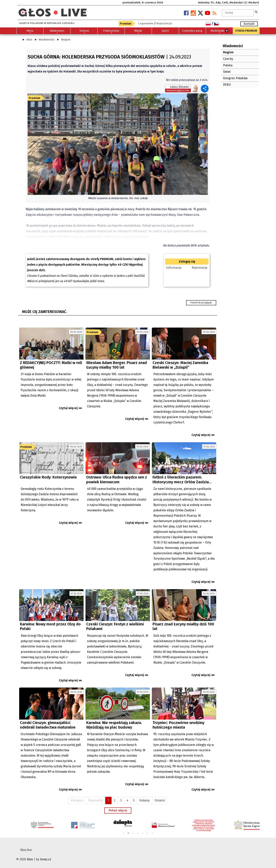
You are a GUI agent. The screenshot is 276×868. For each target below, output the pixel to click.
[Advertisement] (51, 723)
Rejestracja (200, 268)
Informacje (174, 268)
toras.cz (46, 859)
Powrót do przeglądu (201, 303)
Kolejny (145, 800)
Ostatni (160, 800)
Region (66, 40)
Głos (29, 40)
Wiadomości (47, 40)
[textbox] (238, 13)
